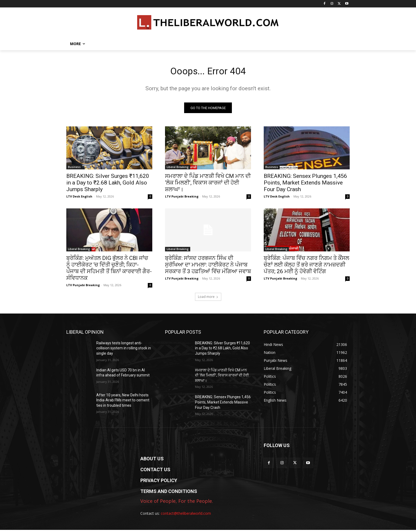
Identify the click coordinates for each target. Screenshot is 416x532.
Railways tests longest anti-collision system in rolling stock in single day (124, 350)
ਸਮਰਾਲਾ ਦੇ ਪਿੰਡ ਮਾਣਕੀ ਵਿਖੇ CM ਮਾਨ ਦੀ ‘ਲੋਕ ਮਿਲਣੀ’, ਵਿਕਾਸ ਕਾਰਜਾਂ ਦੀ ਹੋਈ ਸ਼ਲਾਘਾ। (208, 185)
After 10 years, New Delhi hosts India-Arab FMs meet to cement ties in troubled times (123, 402)
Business (74, 169)
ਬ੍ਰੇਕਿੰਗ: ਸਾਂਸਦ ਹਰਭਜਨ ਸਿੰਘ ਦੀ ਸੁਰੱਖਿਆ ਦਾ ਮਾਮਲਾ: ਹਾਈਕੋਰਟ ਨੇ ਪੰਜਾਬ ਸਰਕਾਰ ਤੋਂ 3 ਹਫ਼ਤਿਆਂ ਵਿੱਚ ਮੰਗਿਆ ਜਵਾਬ (208, 267)
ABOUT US (152, 460)
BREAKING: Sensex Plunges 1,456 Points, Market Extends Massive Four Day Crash (305, 185)
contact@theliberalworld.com (186, 515)
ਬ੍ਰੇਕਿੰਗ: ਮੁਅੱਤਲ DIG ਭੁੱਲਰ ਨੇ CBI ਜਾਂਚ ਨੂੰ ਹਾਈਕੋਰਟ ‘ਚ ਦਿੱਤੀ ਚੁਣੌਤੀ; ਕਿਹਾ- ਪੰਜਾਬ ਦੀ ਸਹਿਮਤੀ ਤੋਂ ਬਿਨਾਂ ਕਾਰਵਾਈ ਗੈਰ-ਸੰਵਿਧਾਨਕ (109, 270)
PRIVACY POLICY (159, 482)
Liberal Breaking (178, 169)
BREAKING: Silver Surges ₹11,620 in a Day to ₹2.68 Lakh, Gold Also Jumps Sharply (108, 185)
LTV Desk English (79, 198)
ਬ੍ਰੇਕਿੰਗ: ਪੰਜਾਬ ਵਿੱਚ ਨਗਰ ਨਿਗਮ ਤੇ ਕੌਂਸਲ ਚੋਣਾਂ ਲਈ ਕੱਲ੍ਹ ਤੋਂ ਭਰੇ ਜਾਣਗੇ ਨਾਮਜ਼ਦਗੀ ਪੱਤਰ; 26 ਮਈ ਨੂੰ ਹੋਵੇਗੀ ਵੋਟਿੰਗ (306, 267)
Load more (208, 299)
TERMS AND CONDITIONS (169, 493)
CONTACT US (155, 471)
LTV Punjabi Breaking (182, 198)
